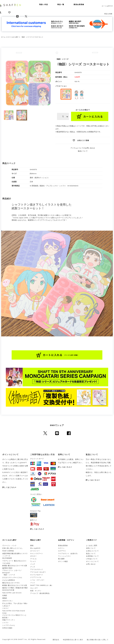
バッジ (33, 583)
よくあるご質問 (92, 546)
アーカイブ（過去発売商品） (40, 593)
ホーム (3, 37)
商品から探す (36, 540)
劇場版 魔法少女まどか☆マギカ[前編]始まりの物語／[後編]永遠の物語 (15, 587)
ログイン (61, 548)
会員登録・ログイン (66, 540)
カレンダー (34, 588)
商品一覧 (61, 4)
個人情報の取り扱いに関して (98, 640)
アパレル (33, 559)
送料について (91, 548)
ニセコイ (5, 608)
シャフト (5, 623)
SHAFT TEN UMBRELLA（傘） (42, 585)
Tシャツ (33, 561)
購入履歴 (61, 559)
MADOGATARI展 (8, 590)
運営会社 (56, 640)
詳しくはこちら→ (9, 487)
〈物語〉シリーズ (9, 575)
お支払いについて (92, 551)
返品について (83, 151)
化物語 (5, 595)
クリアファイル (36, 577)
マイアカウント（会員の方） (68, 554)
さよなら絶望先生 (9, 580)
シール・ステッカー (37, 580)
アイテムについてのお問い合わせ (83, 148)
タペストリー (35, 551)
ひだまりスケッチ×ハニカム (12, 577)
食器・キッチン (36, 591)
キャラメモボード (37, 575)
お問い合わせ (91, 564)
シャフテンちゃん (9, 625)
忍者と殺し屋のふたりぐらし (13, 548)
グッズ (33, 567)
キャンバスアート (37, 554)
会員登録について (92, 556)
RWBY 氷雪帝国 (8, 551)
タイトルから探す (13, 37)
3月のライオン (8, 601)
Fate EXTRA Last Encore (12, 593)
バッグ (33, 564)
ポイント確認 (63, 561)
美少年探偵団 (7, 558)
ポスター (33, 556)
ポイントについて (92, 561)
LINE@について (92, 559)
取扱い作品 (44, 4)
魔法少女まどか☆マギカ (11, 583)
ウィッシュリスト (64, 556)
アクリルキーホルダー (38, 572)
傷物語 (5, 598)
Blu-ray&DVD (35, 548)
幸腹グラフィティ (9, 620)
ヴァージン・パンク (9, 546)
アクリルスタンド (37, 569)
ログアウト (62, 551)
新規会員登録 (79, 4)
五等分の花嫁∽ (8, 628)
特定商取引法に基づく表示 (73, 640)
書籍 (32, 546)
